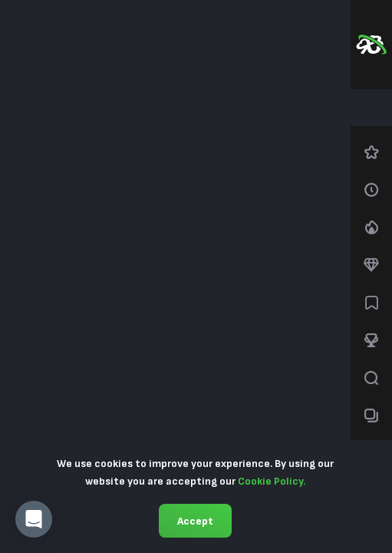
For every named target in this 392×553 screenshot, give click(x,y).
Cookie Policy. (272, 481)
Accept (195, 521)
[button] (34, 519)
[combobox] (371, 108)
